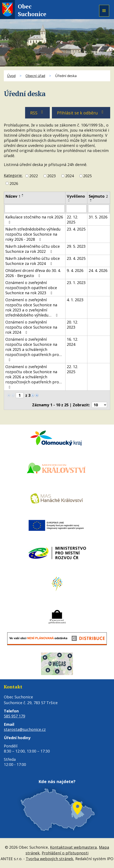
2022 (34, 176)
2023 (51, 176)
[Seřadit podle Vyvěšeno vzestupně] (69, 200)
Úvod (11, 76)
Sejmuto (98, 196)
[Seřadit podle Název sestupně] (23, 196)
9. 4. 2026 (75, 270)
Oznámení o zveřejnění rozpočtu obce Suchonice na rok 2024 (31, 327)
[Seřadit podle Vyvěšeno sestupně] (69, 201)
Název (13, 196)
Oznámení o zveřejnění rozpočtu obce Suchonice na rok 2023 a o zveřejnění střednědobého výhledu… (32, 307)
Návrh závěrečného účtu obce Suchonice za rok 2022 (33, 249)
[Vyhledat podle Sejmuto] (99, 209)
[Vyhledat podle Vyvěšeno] (76, 209)
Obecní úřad (35, 76)
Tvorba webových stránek (49, 859)
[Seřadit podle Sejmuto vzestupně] (91, 200)
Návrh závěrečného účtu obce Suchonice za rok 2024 (33, 261)
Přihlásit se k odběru (81, 113)
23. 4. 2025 (76, 229)
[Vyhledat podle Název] (35, 209)
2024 (70, 176)
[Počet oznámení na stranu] (99, 405)
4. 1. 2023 (75, 300)
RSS (38, 113)
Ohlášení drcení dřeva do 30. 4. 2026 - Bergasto (33, 273)
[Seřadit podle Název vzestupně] (23, 194)
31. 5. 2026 (98, 217)
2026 (14, 183)
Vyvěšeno (76, 196)
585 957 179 (14, 716)
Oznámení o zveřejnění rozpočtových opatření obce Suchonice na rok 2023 (31, 288)
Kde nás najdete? (57, 781)
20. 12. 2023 (72, 325)
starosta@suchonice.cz (25, 729)
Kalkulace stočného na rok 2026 (34, 219)
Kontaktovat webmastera (73, 847)
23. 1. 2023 (76, 283)
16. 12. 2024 (72, 342)
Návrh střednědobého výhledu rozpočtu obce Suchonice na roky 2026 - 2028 (33, 234)
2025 (87, 176)
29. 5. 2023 (76, 246)
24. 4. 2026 (98, 270)
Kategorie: (13, 175)
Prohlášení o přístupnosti (65, 853)
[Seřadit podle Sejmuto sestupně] (91, 201)
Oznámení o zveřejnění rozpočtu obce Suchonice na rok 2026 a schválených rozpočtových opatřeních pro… (34, 377)
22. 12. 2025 (72, 219)
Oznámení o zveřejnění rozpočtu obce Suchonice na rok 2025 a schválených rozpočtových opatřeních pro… (34, 349)
